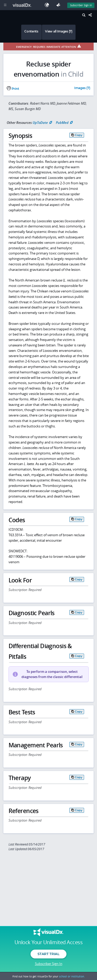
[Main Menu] (5, 5)
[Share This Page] (92, 15)
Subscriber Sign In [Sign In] (81, 5)
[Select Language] (48, 5)
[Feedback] (59, 5)
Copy (79, 135)
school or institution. (72, 976)
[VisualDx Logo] (23, 5)
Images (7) (82, 88)
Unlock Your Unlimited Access (48, 942)
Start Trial (48, 954)
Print (13, 89)
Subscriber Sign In (49, 964)
